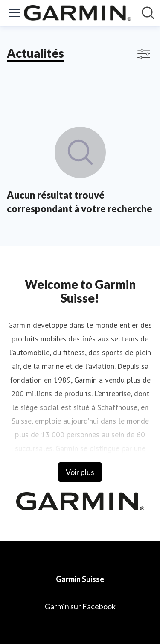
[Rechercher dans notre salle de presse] (148, 13)
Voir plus (80, 472)
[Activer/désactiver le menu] (15, 13)
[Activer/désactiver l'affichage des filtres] (144, 54)
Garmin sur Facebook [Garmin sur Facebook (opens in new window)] (80, 606)
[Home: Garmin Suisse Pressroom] (77, 13)
